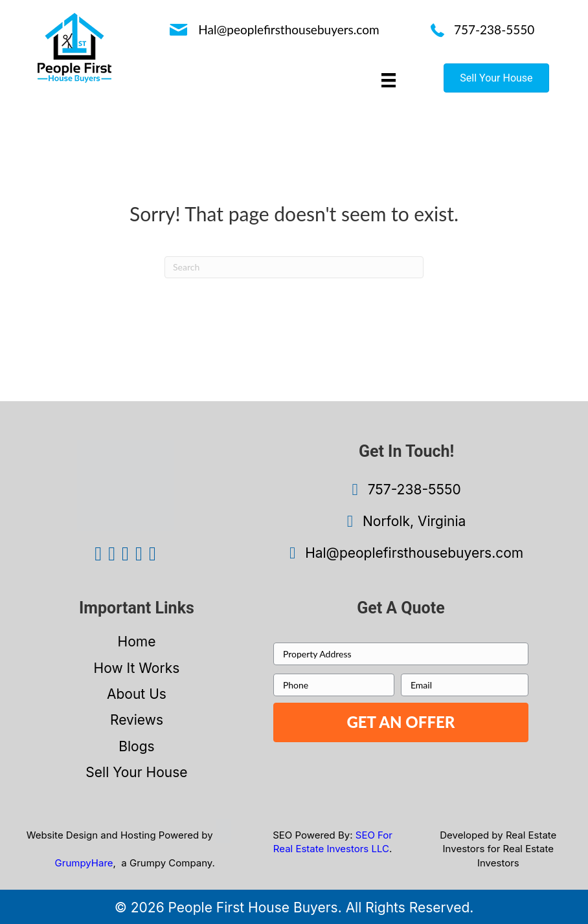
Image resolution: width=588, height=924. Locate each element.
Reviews (137, 720)
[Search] (294, 267)
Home (137, 642)
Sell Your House (136, 772)
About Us (137, 694)
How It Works (137, 668)
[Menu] (389, 80)
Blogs (136, 746)
